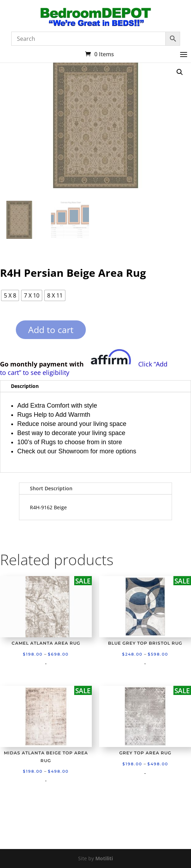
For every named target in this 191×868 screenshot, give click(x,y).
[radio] (10, 295)
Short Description (51, 488)
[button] (180, 72)
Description (25, 386)
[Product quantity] (4, 332)
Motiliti (104, 858)
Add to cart (51, 330)
